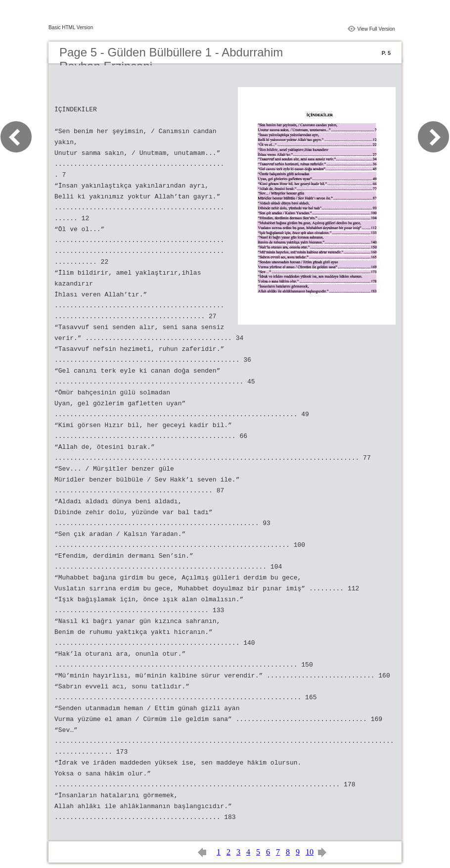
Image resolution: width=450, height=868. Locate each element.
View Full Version (376, 29)
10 (310, 852)
